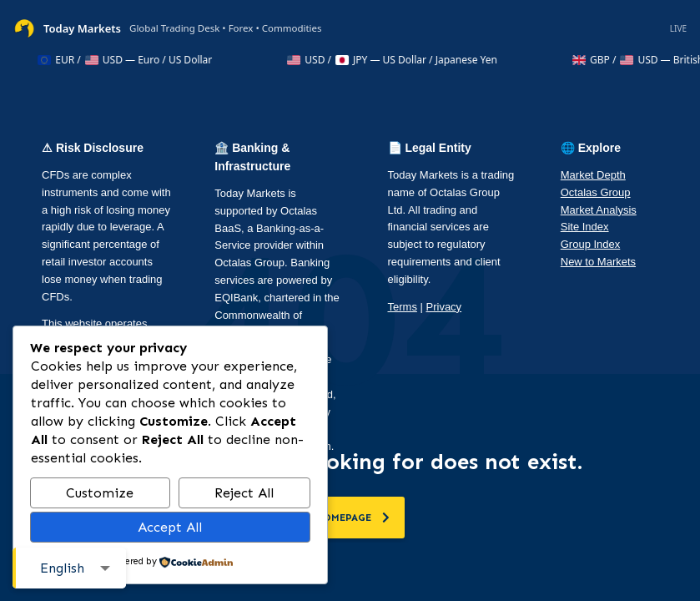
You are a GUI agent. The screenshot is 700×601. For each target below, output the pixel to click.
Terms (403, 307)
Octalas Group (596, 192)
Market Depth (593, 175)
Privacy (444, 307)
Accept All (170, 527)
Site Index (585, 227)
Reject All (244, 493)
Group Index (591, 244)
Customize (100, 493)
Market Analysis (599, 210)
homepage (353, 518)
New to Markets (598, 262)
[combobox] (69, 568)
